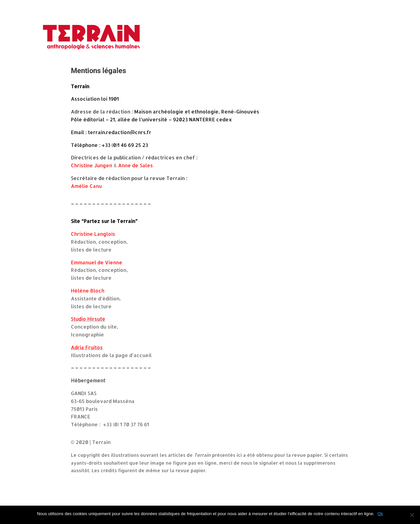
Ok (380, 514)
